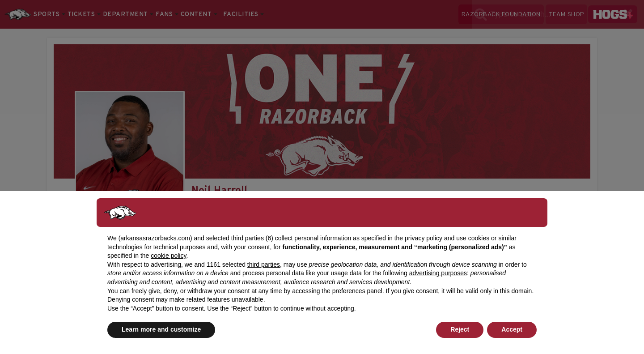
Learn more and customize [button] (161, 329)
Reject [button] (460, 329)
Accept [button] (512, 329)
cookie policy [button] (168, 256)
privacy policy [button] (424, 238)
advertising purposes (438, 273)
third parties (264, 264)
